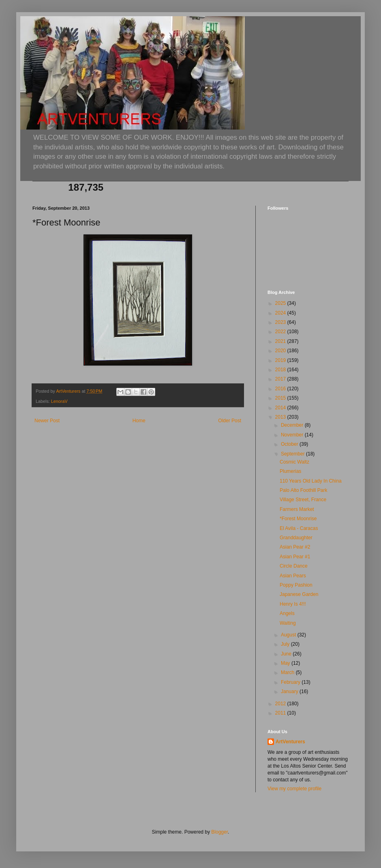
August (289, 635)
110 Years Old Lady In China (311, 481)
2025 (281, 303)
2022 (281, 332)
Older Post (230, 421)
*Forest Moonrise (298, 519)
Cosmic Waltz (294, 462)
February (291, 682)
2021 (281, 341)
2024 (281, 313)
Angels (287, 613)
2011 (281, 713)
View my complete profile (294, 789)
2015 (281, 398)
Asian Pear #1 (295, 557)
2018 (281, 370)
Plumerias (290, 471)
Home (139, 421)
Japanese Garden (299, 594)
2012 (281, 704)
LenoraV (59, 401)
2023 (281, 322)
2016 (281, 389)
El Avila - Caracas (299, 528)
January (290, 691)
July (286, 644)
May (286, 663)
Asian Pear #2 (295, 547)
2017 (281, 379)
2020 (281, 351)
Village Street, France (303, 500)
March (288, 672)
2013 (281, 417)
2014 (281, 408)
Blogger (219, 832)
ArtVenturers (290, 742)
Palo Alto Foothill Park (303, 490)
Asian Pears (293, 576)
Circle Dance (294, 566)
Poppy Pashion (296, 585)
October (290, 444)
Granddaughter (296, 538)
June (287, 654)
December (293, 425)
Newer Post (47, 421)
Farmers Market (297, 509)
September (293, 454)
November (293, 435)
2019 (281, 360)
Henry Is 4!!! (293, 604)
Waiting (288, 623)
